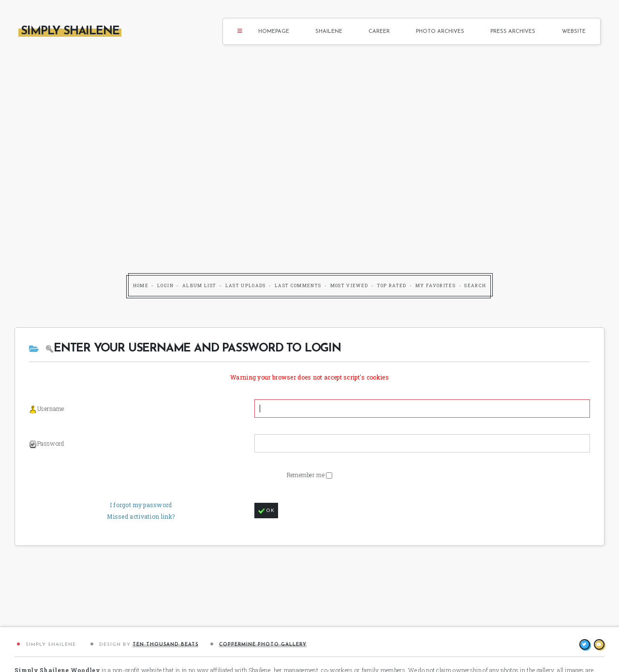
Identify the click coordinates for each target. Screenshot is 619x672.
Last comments (298, 285)
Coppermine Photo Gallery (263, 645)
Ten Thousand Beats (165, 645)
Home (141, 285)
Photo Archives (440, 32)
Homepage (274, 32)
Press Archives (513, 32)
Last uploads (246, 285)
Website (574, 32)
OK (266, 511)
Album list (199, 285)
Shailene (329, 32)
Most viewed (349, 285)
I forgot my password (141, 505)
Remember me (307, 475)
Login (165, 285)
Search (475, 285)
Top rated (392, 285)
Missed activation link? (141, 516)
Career (379, 32)
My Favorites (435, 285)
